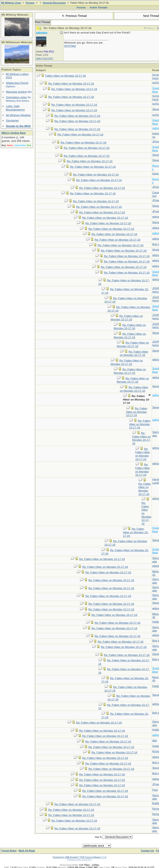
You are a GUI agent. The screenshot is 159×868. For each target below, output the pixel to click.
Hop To (98, 837)
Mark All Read (27, 851)
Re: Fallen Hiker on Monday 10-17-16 (71, 84)
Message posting (16, 92)
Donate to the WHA (18, 126)
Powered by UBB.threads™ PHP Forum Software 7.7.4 (79, 857)
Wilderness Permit (17, 83)
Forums (30, 3)
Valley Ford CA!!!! (45, 58)
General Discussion (54, 3)
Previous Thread (74, 16)
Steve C (150, 28)
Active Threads (98, 8)
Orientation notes (16, 97)
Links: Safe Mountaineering (15, 108)
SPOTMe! (70, 46)
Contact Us (147, 851)
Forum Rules (9, 851)
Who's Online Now (14, 133)
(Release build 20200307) (79, 860)
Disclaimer (12, 121)
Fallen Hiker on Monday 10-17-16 (65, 76)
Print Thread (43, 22)
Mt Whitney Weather (18, 115)
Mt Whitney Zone (11, 3)
